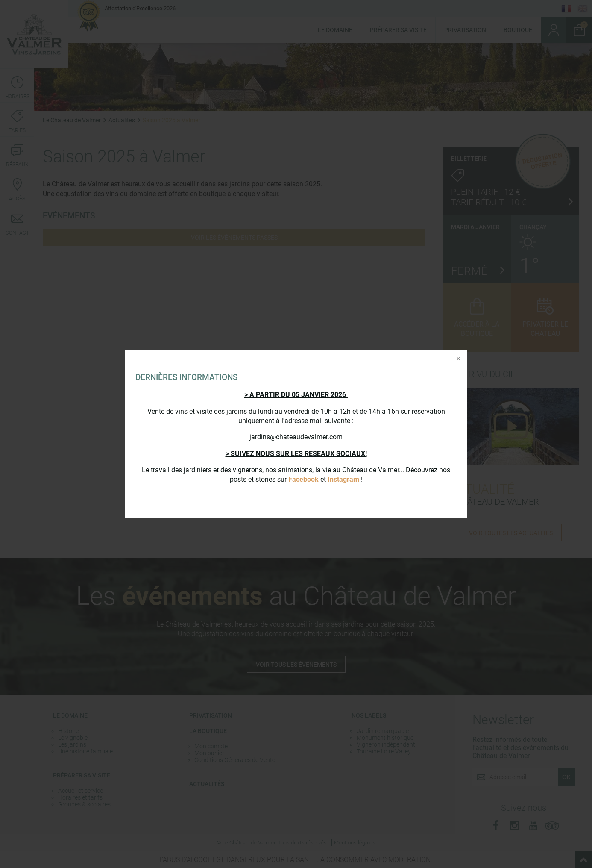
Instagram (343, 479)
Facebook (303, 479)
